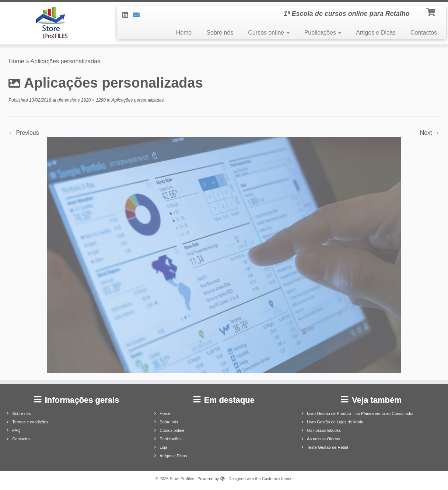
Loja (163, 447)
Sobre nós (220, 33)
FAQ (16, 430)
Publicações (323, 33)
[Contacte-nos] (139, 15)
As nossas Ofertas (323, 439)
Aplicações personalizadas (137, 100)
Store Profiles (182, 479)
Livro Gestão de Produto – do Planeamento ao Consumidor (360, 413)
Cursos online (269, 33)
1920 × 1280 (93, 100)
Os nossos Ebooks (324, 430)
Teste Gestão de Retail (327, 447)
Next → (430, 133)
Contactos (424, 33)
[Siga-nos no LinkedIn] (128, 15)
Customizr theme (277, 479)
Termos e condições (30, 422)
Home (184, 33)
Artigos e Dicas (376, 33)
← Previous (24, 133)
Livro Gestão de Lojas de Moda (335, 422)
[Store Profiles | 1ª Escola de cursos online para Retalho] (52, 23)
